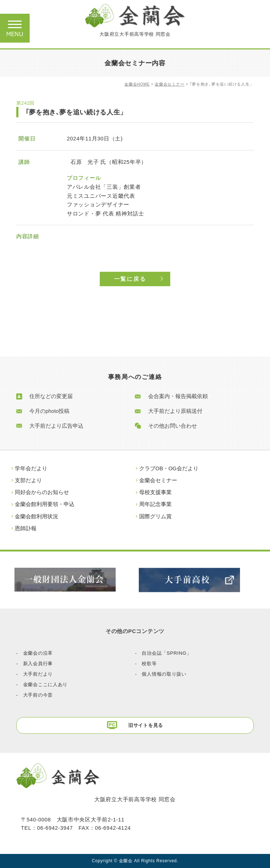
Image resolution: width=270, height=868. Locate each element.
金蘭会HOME (137, 84)
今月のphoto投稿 (49, 411)
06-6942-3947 (55, 828)
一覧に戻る (130, 279)
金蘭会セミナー (170, 84)
